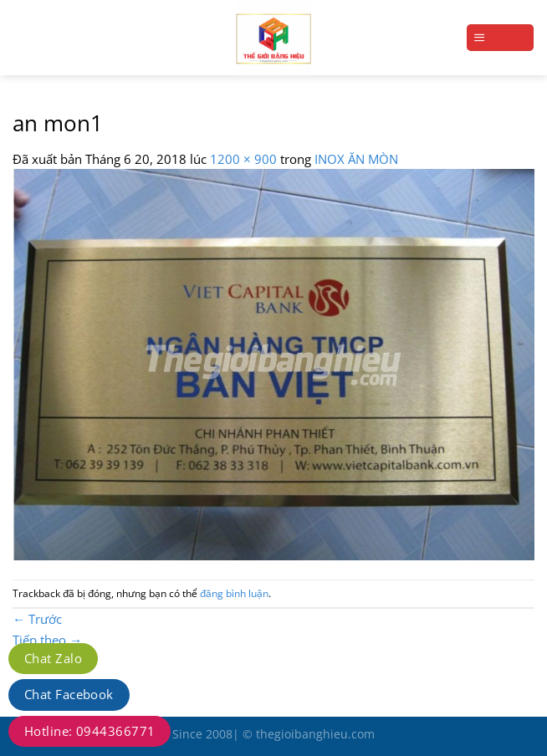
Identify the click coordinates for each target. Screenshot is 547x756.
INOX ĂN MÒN (356, 159)
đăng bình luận (234, 593)
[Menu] (500, 37)
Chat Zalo (53, 658)
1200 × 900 (243, 159)
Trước (37, 619)
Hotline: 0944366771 (89, 731)
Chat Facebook (69, 694)
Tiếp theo (47, 640)
